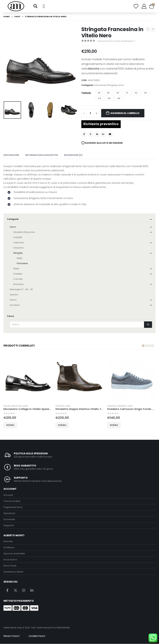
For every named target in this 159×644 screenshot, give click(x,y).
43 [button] (145, 93)
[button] (36, 6)
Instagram (24, 590)
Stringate (111, 85)
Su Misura (9, 548)
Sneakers (18, 274)
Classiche (18, 248)
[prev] (148, 29)
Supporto (9, 525)
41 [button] (127, 93)
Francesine (100, 85)
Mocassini (18, 284)
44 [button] (99, 98)
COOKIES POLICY (37, 636)
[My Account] (144, 6)
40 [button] (118, 93)
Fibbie (16, 269)
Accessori (15, 305)
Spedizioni (9, 513)
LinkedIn (97, 134)
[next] (153, 29)
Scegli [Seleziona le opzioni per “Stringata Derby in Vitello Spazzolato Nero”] (8, 425)
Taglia (86, 93)
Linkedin (32, 590)
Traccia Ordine (12, 501)
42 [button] (136, 93)
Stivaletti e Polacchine (24, 232)
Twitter (91, 134)
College (56, 406)
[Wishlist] (136, 6)
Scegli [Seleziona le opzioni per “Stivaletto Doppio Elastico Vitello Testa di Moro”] (111, 425)
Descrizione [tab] (11, 155)
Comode (18, 279)
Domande (9, 519)
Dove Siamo (10, 560)
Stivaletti (109, 406)
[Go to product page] (25, 378)
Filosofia (8, 542)
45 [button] (109, 98)
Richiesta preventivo (101, 124)
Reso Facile (10, 566)
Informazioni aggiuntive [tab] (42, 155)
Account (8, 495)
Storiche (14, 295)
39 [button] (108, 93)
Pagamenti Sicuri (13, 507)
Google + (103, 134)
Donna (13, 300)
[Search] (148, 325)
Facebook (84, 134)
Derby (20, 258)
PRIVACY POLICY (12, 636)
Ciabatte (18, 237)
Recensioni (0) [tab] (73, 155)
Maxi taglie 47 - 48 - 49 (21, 289)
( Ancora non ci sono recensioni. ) (116, 41)
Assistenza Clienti (13, 572)
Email (110, 134)
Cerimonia (19, 243)
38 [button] (99, 93)
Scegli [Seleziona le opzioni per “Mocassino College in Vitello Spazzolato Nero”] (60, 425)
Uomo (121, 85)
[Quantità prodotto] (90, 113)
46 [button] (119, 98)
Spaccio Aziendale (14, 554)
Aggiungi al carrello (125, 113)
